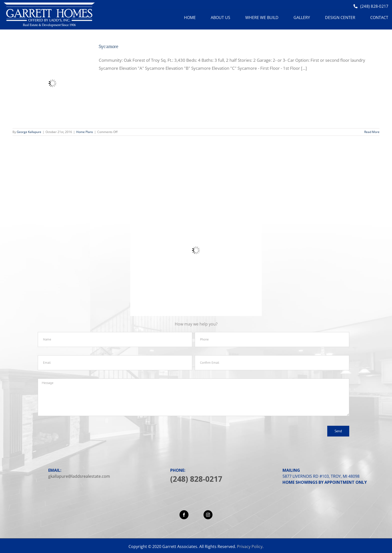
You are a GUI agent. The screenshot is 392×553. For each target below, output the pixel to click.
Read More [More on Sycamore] (372, 132)
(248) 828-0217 (196, 479)
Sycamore (108, 46)
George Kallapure (29, 132)
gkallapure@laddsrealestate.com (79, 476)
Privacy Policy (250, 546)
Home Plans (85, 132)
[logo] (49, 4)
